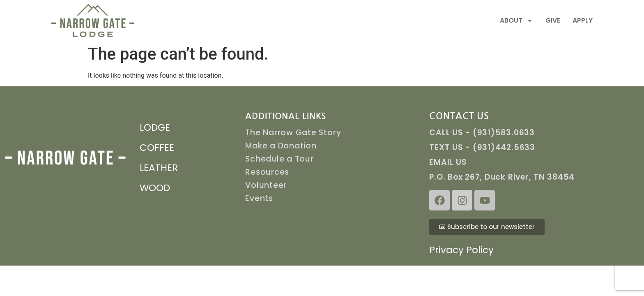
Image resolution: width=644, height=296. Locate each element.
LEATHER (159, 168)
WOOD (155, 188)
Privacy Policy (461, 250)
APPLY (583, 20)
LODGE (155, 127)
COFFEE (157, 148)
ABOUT (516, 21)
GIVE (553, 20)
